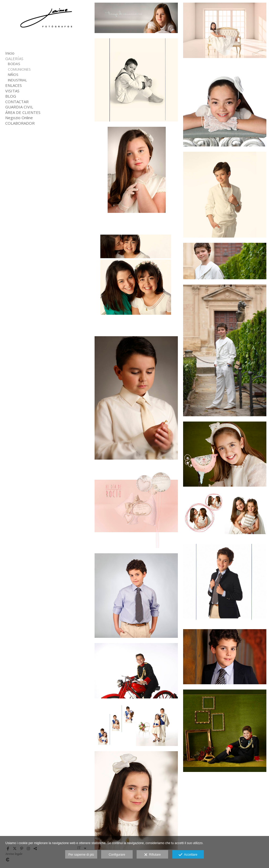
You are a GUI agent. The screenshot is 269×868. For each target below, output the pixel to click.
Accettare (188, 855)
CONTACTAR (17, 102)
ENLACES (14, 85)
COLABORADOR (20, 123)
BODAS (14, 64)
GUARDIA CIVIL (19, 107)
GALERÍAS (14, 59)
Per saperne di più (81, 855)
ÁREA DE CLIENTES (23, 112)
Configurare (117, 855)
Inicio (10, 53)
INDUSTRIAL (17, 80)
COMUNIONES (19, 69)
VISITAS (12, 91)
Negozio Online (19, 118)
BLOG (11, 96)
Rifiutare (152, 855)
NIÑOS (13, 75)
